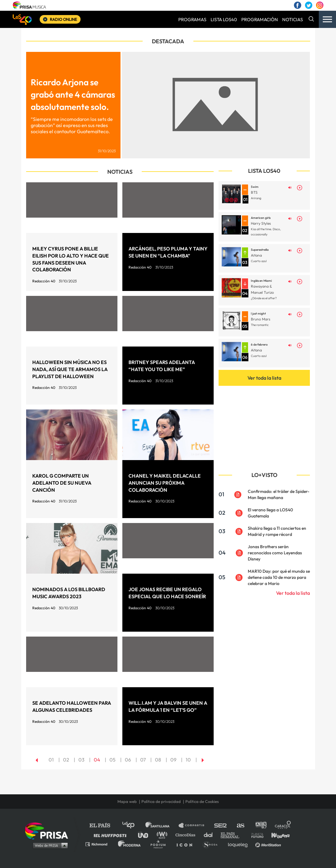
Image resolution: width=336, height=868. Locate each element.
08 (158, 760)
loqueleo (239, 844)
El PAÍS (103, 825)
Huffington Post (112, 835)
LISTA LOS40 (224, 19)
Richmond (100, 844)
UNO (146, 835)
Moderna (130, 844)
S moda (212, 844)
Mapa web (127, 801)
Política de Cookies (202, 801)
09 (173, 760)
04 (97, 760)
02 (66, 760)
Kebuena (278, 835)
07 (143, 760)
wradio (163, 835)
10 (188, 760)
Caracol (283, 825)
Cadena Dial (210, 835)
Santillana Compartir (194, 825)
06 (128, 760)
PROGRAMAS (192, 19)
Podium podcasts (160, 844)
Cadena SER (221, 825)
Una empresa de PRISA (49, 830)
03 (81, 760)
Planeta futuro (255, 835)
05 (113, 760)
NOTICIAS (293, 19)
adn (261, 825)
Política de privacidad (161, 801)
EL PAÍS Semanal (233, 835)
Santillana (162, 825)
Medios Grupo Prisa (49, 845)
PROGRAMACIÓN (260, 19)
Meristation (269, 844)
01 (51, 760)
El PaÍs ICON (187, 844)
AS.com (240, 825)
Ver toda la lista (264, 378)
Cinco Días (187, 835)
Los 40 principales (133, 825)
